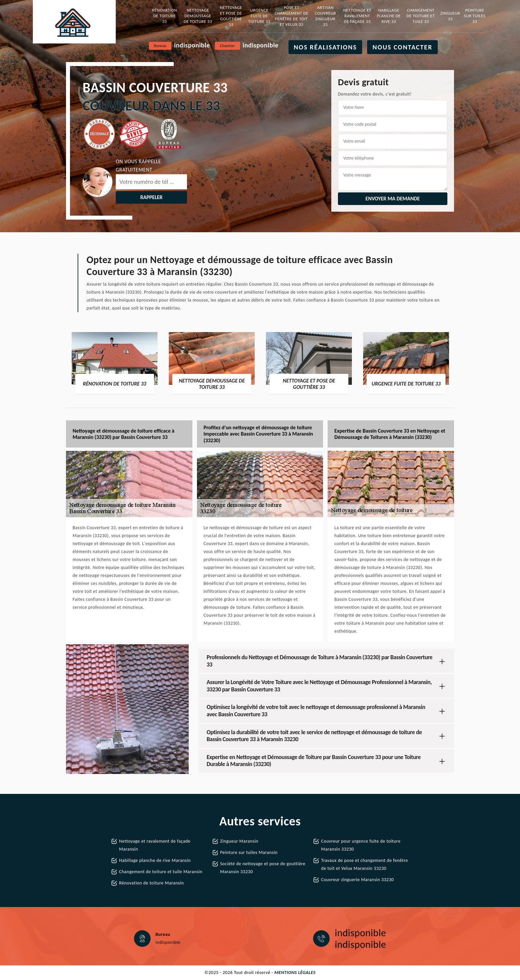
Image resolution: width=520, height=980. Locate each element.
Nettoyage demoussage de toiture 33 (198, 16)
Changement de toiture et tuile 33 (421, 16)
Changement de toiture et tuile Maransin (161, 872)
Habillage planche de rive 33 (389, 16)
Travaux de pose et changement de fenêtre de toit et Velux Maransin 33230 (364, 864)
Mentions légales (295, 973)
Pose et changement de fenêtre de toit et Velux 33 (291, 16)
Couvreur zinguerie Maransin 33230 (357, 880)
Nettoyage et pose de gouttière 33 (231, 16)
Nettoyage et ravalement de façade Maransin (155, 845)
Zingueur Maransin (239, 841)
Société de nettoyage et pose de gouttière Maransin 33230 (263, 868)
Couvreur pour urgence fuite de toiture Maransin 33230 (361, 845)
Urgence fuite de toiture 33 (259, 16)
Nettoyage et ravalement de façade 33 (357, 16)
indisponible (192, 45)
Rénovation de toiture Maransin (151, 883)
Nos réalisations (325, 47)
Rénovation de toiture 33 (164, 16)
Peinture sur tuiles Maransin (249, 852)
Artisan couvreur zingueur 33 (325, 16)
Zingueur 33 (450, 16)
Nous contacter (402, 47)
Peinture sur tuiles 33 (475, 16)
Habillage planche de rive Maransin (155, 860)
